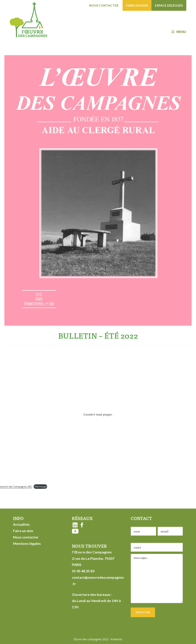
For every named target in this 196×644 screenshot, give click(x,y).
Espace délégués (169, 5)
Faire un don (137, 5)
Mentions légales (27, 543)
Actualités (21, 524)
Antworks (117, 639)
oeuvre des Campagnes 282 (16, 486)
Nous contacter (104, 5)
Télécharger (40, 486)
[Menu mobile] (179, 32)
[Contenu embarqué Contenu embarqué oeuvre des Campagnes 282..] (98, 415)
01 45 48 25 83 (83, 571)
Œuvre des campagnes (88, 639)
